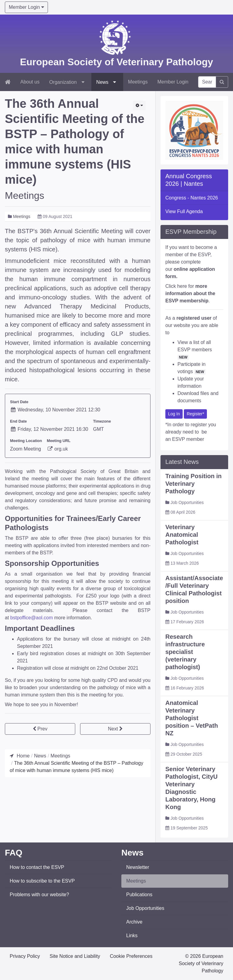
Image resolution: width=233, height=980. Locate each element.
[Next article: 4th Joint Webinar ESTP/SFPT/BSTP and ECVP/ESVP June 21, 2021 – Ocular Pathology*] (115, 729)
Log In (174, 441)
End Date (18, 421)
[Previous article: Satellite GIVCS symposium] (40, 729)
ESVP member (188, 466)
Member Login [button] (26, 7)
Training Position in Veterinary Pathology (194, 511)
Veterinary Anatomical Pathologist (182, 562)
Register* (195, 441)
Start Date (19, 402)
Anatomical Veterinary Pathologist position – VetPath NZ (192, 745)
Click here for (190, 320)
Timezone (102, 421)
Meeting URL (59, 441)
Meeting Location (26, 441)
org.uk (57, 449)
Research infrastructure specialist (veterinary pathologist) (185, 679)
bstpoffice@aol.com (32, 618)
